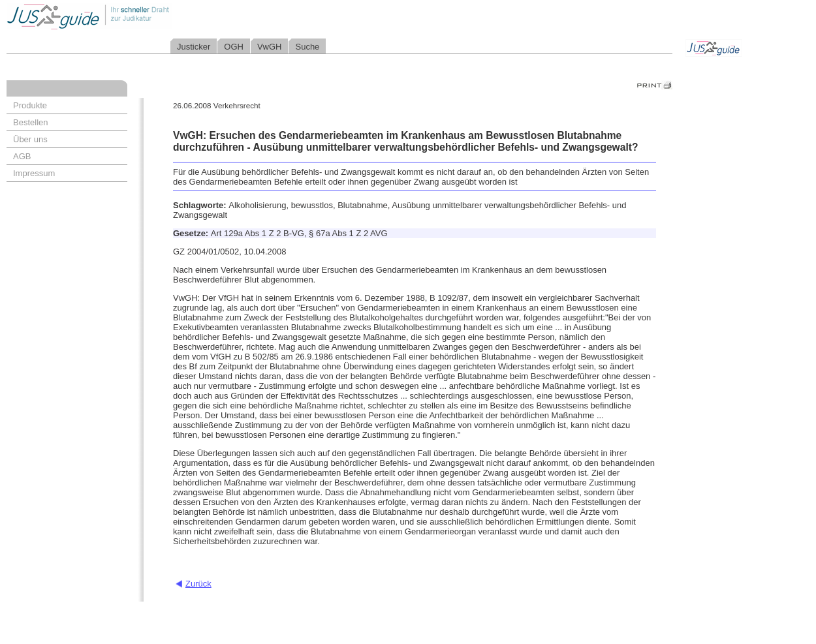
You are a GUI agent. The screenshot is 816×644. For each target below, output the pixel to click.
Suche (307, 47)
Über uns (30, 139)
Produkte (30, 105)
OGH (234, 47)
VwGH (270, 47)
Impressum (34, 173)
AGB (22, 156)
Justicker (194, 47)
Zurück (198, 584)
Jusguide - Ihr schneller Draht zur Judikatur (131, 16)
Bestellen (30, 122)
